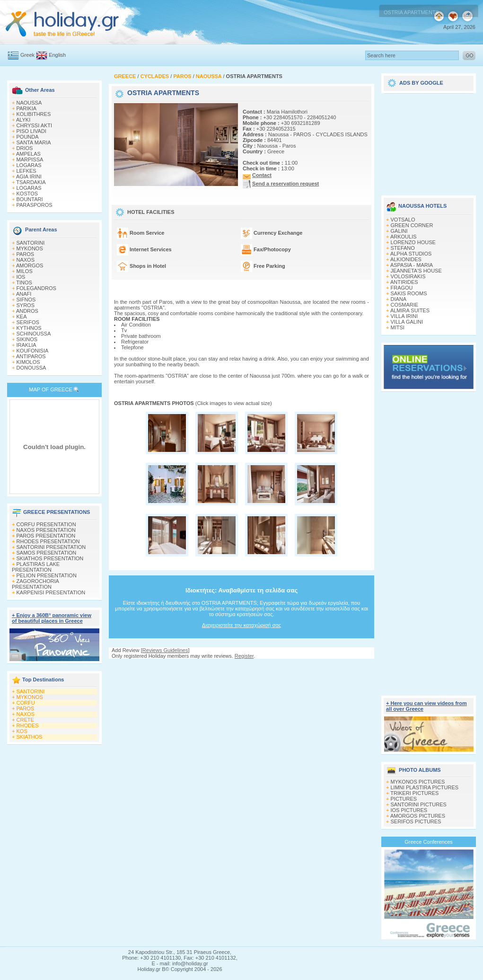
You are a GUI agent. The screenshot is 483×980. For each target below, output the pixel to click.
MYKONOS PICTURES (418, 782)
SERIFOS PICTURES (416, 821)
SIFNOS (26, 300)
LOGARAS (29, 165)
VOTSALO (403, 220)
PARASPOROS (35, 205)
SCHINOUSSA (34, 334)
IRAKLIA (26, 345)
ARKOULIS (404, 237)
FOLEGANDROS (36, 288)
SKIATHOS (30, 737)
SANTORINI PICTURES (419, 804)
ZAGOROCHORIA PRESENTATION (35, 584)
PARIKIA (27, 108)
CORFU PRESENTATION (46, 524)
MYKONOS (30, 248)
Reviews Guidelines (165, 650)
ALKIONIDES (406, 259)
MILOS (25, 271)
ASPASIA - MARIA (412, 265)
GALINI (399, 231)
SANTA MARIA (34, 142)
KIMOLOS (28, 362)
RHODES (28, 725)
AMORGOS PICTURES (418, 816)
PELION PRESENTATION (47, 575)
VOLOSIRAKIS (408, 276)
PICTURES (404, 799)
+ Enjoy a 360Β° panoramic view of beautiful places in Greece (52, 618)
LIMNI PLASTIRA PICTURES (425, 787)
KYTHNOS (29, 328)
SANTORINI (31, 243)
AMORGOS (30, 265)
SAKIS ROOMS (409, 293)
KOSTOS (27, 194)
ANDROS (27, 311)
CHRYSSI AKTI (35, 125)
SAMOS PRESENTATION (47, 553)
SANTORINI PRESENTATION (51, 547)
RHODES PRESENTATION (48, 541)
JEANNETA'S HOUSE (416, 271)
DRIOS (25, 148)
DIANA (399, 299)
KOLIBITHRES (34, 114)
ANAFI (24, 294)
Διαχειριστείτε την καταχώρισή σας (241, 625)
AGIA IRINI (29, 177)
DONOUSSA (31, 368)
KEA (22, 317)
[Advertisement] (241, 712)
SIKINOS (27, 339)
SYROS (26, 305)
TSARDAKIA (31, 182)
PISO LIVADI (31, 131)
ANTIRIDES (404, 282)
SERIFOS (28, 322)
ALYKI (23, 120)
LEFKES (26, 171)
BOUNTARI (30, 199)
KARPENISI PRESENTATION (51, 592)
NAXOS (26, 260)
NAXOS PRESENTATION (46, 530)
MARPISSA (30, 159)
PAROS (26, 254)
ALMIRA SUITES (410, 310)
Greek (27, 55)
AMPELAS (28, 154)
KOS (22, 731)
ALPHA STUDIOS (411, 254)
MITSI (398, 327)
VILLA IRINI (404, 316)
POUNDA (28, 137)
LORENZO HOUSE (413, 242)
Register (244, 656)
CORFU (26, 703)
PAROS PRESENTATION (46, 536)
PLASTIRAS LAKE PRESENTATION (36, 567)
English (57, 55)
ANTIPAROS (31, 356)
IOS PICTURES (409, 810)
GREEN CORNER (412, 225)
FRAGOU (402, 288)
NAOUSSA (29, 103)
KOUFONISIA (33, 351)
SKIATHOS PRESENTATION (50, 558)
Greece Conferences (429, 842)
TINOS (24, 283)
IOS (21, 277)
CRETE (25, 720)
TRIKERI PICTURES (414, 793)
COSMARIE (405, 305)
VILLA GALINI (407, 322)
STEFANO (403, 248)
